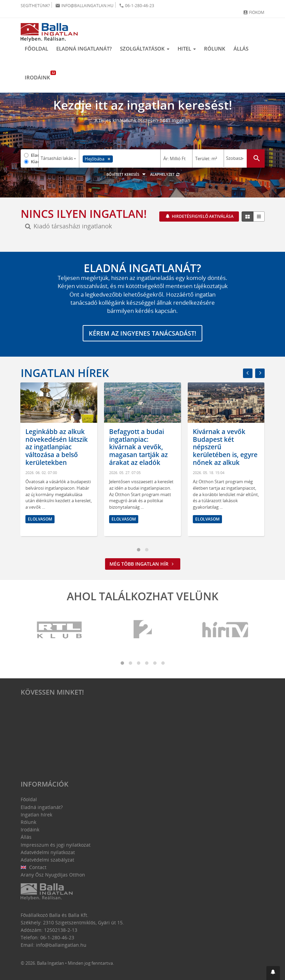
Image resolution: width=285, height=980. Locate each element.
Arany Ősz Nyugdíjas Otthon (53, 875)
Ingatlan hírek (65, 373)
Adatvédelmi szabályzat (47, 860)
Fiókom (254, 12)
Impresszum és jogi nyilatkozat (56, 845)
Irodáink (39, 76)
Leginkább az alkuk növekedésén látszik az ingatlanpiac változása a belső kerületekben (57, 447)
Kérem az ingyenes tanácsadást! (142, 333)
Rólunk (215, 49)
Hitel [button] (187, 49)
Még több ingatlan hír (143, 564)
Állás (241, 49)
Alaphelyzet (165, 174)
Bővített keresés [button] (127, 174)
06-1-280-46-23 (137, 6)
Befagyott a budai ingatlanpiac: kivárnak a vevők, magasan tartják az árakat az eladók (138, 447)
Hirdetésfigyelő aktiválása (202, 216)
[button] (273, 973)
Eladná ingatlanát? (84, 49)
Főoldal (36, 49)
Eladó (35, 155)
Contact (34, 867)
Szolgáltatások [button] (145, 49)
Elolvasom (40, 519)
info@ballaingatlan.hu (84, 6)
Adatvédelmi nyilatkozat (48, 852)
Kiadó (35, 162)
